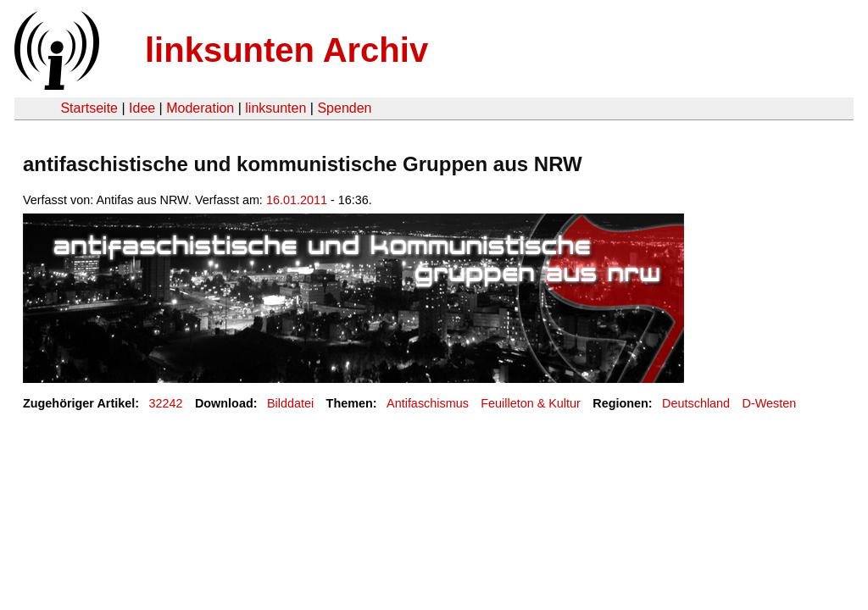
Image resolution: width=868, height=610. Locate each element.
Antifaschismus (428, 403)
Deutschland (696, 403)
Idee (142, 108)
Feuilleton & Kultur (531, 403)
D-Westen (770, 403)
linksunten (275, 108)
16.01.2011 (297, 200)
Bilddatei (290, 403)
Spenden (344, 108)
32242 (166, 403)
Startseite (89, 108)
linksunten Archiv (287, 50)
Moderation (200, 108)
